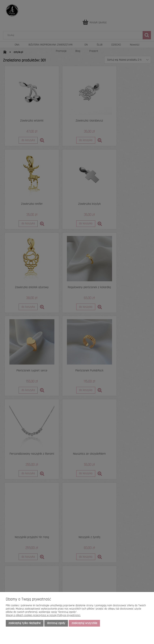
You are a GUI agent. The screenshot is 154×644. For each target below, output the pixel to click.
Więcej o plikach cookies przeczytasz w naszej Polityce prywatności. (43, 615)
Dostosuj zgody (56, 623)
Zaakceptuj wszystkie (84, 623)
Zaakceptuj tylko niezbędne (25, 623)
